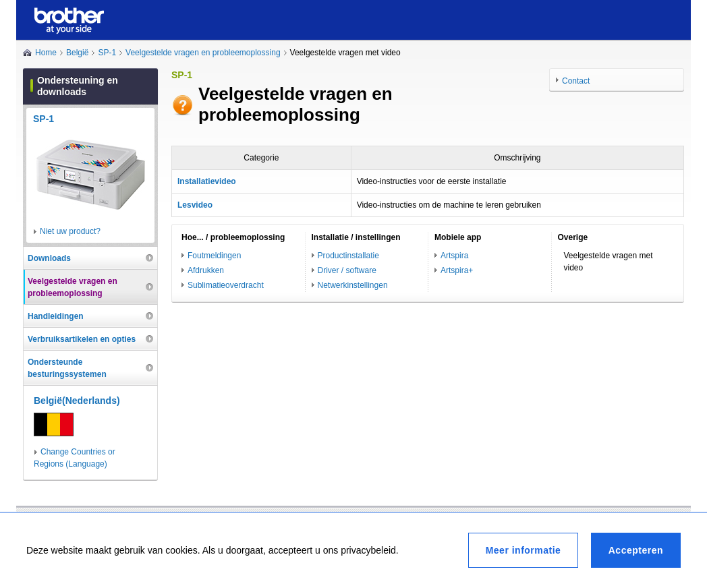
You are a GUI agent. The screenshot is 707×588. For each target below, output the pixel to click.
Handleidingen (56, 316)
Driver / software (347, 270)
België (77, 53)
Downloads (49, 258)
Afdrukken (206, 270)
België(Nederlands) (77, 401)
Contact (576, 81)
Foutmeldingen (214, 256)
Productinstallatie (348, 256)
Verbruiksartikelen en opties (82, 339)
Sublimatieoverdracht (226, 285)
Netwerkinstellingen (353, 285)
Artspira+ (457, 270)
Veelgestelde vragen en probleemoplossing (203, 53)
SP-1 (107, 53)
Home (46, 53)
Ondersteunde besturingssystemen (67, 368)
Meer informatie (524, 550)
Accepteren (636, 550)
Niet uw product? (70, 231)
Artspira (454, 256)
